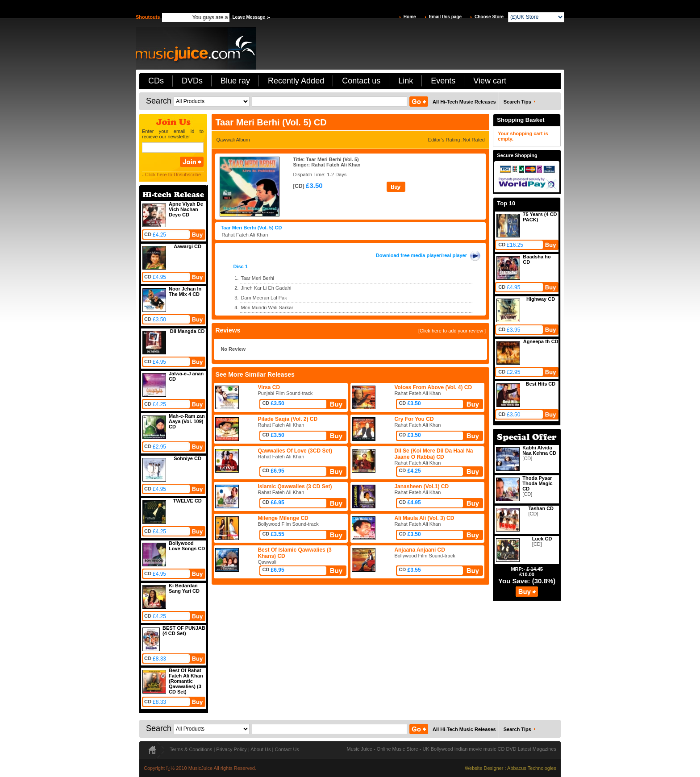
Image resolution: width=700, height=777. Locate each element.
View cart (490, 81)
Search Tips (517, 102)
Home (410, 17)
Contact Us (287, 749)
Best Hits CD (541, 384)
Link (406, 81)
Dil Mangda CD (187, 331)
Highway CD (541, 299)
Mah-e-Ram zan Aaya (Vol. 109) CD (187, 421)
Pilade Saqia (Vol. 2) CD (287, 419)
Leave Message (248, 17)
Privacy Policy (231, 749)
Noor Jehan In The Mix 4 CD (185, 291)
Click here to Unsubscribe (173, 175)
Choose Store (489, 17)
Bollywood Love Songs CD (187, 546)
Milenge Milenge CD (283, 518)
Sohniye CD (187, 458)
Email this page (445, 17)
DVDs (192, 81)
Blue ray (235, 81)
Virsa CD (269, 387)
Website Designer (484, 768)
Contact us (361, 81)
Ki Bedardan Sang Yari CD (184, 588)
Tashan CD (541, 508)
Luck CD (542, 539)
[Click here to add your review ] (452, 331)
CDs (156, 81)
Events (443, 81)
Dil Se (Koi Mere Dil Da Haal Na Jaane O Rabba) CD (433, 454)
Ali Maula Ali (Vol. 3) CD (424, 518)
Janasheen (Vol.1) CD (421, 486)
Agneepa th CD (541, 341)
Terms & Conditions (191, 749)
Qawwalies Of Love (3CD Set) (295, 451)
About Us (260, 749)
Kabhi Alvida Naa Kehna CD (539, 450)
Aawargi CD (187, 246)
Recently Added (296, 81)
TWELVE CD (187, 501)
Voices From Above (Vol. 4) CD (433, 387)
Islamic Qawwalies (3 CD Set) (295, 486)
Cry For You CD (414, 419)
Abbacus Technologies (532, 768)
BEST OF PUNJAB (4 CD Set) (184, 631)
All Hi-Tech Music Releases (464, 102)
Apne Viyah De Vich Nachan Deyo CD (186, 209)
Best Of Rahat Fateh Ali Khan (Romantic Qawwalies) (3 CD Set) (186, 681)
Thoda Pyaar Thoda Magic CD (537, 483)
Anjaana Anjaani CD (420, 550)
